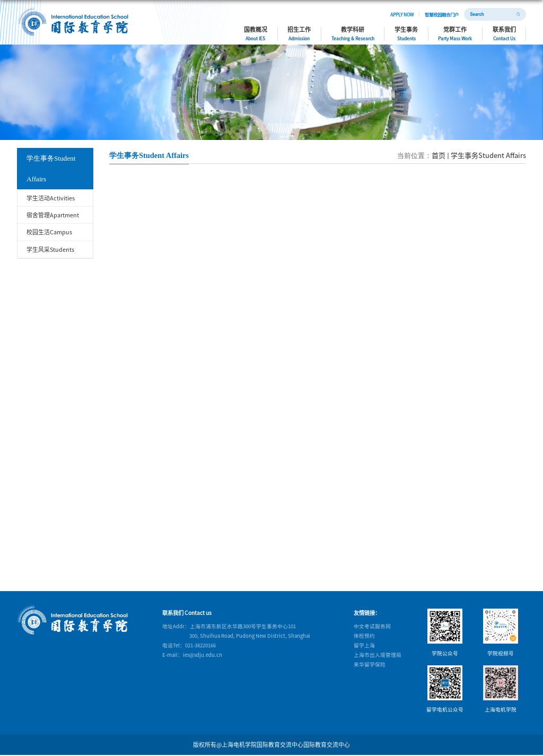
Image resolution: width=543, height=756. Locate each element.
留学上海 (364, 645)
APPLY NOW (402, 14)
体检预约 (364, 636)
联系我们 (504, 33)
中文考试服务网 (372, 626)
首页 (439, 155)
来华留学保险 (370, 664)
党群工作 (455, 33)
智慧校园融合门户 (442, 14)
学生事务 (406, 33)
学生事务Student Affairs (488, 155)
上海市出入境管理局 (378, 655)
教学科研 (353, 33)
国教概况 (256, 33)
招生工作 (299, 33)
